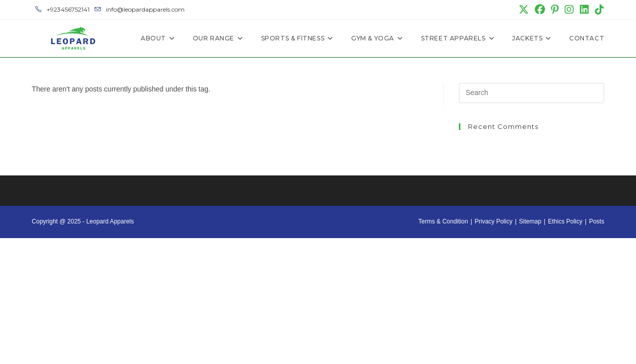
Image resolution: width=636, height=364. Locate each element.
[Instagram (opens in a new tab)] (569, 10)
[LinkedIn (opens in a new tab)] (584, 10)
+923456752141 (62, 9)
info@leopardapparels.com (140, 9)
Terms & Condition (443, 221)
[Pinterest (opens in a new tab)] (555, 10)
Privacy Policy (494, 221)
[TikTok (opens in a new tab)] (598, 10)
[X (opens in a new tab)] (524, 10)
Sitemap (530, 221)
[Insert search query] (532, 93)
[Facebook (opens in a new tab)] (540, 10)
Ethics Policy (565, 221)
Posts (597, 221)
